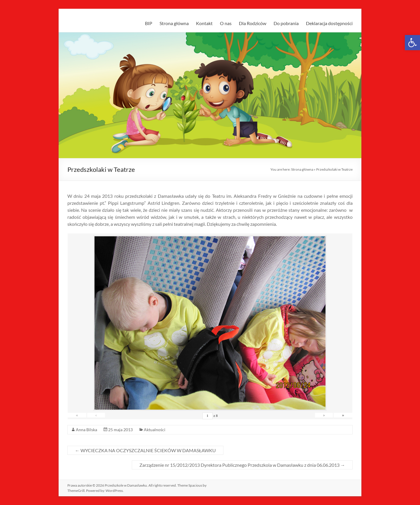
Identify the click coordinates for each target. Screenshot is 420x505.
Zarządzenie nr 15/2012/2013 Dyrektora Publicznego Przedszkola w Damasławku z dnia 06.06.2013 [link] (242, 465)
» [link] (342, 415)
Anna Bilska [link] (86, 430)
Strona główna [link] (174, 23)
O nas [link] (226, 23)
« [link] (78, 415)
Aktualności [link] (155, 430)
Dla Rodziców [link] (253, 23)
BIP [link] (149, 23)
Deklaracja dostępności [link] (329, 23)
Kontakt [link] (204, 23)
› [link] (321, 415)
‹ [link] (99, 415)
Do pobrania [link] (286, 23)
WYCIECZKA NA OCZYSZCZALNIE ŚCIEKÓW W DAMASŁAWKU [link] (145, 450)
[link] (412, 43)
